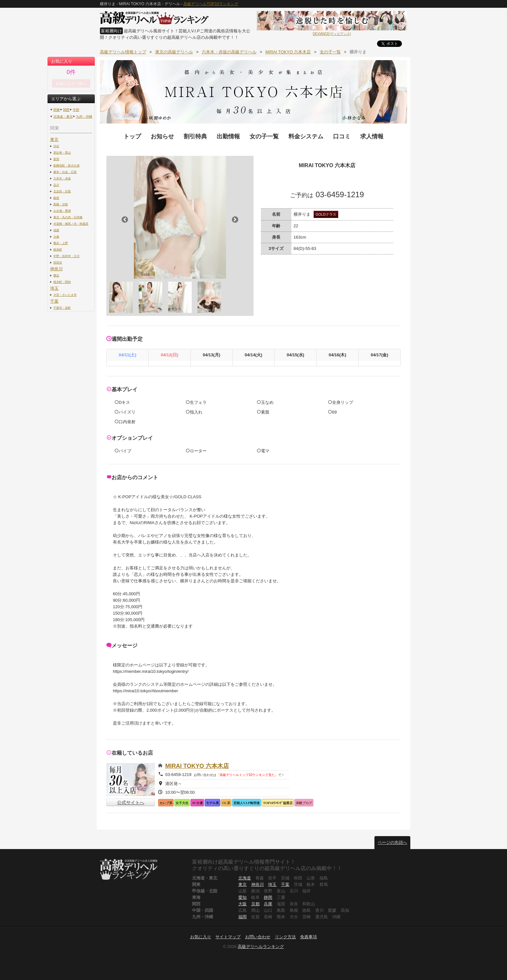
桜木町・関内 (62, 282)
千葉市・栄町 (62, 308)
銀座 (56, 198)
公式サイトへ (131, 802)
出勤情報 (228, 136)
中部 (76, 110)
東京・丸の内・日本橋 (68, 217)
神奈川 (56, 269)
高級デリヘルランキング (261, 947)
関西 (66, 110)
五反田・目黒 (62, 191)
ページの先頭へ (392, 842)
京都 (255, 904)
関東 (57, 110)
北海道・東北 (63, 117)
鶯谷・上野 (61, 243)
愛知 (243, 897)
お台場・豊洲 (62, 211)
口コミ (342, 136)
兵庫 (268, 904)
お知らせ (162, 136)
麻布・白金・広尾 (65, 172)
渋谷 (56, 146)
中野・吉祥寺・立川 (66, 256)
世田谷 (58, 262)
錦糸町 (58, 249)
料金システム (306, 136)
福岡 (243, 917)
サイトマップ (228, 937)
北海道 (245, 878)
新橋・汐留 (61, 204)
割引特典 (195, 136)
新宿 (56, 159)
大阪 (243, 904)
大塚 (56, 237)
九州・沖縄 (84, 117)
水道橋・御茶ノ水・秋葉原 (71, 224)
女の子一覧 (264, 136)
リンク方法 (285, 937)
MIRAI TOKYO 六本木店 (197, 766)
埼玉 (54, 288)
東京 (54, 140)
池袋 (56, 230)
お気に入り (201, 937)
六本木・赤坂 (62, 178)
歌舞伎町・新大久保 (66, 165)
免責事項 (308, 937)
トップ (132, 136)
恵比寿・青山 (62, 152)
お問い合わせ (258, 937)
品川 (56, 185)
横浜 (56, 275)
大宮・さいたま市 (65, 295)
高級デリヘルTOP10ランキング (211, 4)
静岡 (268, 897)
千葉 (54, 301)
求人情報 (372, 136)
